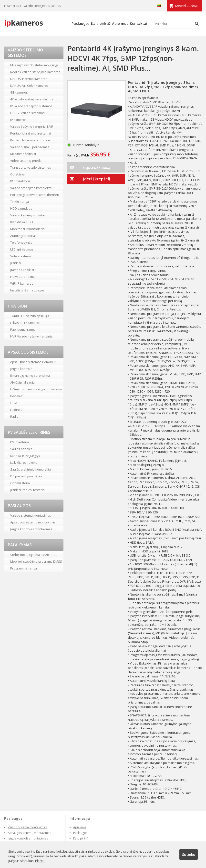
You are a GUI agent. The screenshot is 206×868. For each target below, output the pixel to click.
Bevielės (16, 396)
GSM (14, 403)
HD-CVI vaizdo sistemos (27, 113)
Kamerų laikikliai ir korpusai (30, 140)
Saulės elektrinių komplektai (31, 469)
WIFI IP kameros (22, 283)
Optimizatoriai (20, 483)
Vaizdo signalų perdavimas (30, 147)
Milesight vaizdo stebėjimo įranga (34, 65)
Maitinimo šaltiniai (23, 154)
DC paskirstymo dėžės (26, 476)
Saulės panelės (21, 449)
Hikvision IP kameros (25, 323)
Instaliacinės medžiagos (27, 290)
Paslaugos (81, 23)
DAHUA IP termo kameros (29, 79)
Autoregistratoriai (23, 236)
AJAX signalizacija (22, 382)
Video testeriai (21, 256)
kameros (24, 23)
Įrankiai (16, 263)
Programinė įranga (24, 568)
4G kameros (19, 92)
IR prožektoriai (21, 181)
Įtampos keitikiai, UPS (26, 270)
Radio (14, 416)
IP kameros (18, 120)
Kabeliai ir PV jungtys (25, 456)
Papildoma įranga (23, 329)
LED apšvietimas (22, 249)
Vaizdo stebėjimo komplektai (31, 188)
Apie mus (120, 23)
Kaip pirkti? (101, 23)
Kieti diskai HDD (22, 222)
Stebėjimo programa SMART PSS (34, 555)
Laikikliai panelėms (24, 463)
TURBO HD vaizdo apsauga (30, 316)
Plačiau (40, 861)
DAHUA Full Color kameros (29, 86)
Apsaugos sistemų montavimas (33, 522)
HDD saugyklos (21, 208)
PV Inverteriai (20, 442)
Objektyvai (18, 174)
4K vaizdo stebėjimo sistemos (32, 99)
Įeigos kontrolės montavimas (31, 529)
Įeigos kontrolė (21, 369)
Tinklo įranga (20, 202)
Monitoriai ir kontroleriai (28, 229)
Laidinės (16, 410)
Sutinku (189, 854)
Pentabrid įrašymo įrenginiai (31, 133)
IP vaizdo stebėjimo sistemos (31, 106)
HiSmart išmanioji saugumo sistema (36, 389)
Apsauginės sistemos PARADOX (33, 362)
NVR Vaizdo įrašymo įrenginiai (32, 336)
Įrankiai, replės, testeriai (28, 490)
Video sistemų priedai (26, 161)
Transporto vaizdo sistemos (31, 167)
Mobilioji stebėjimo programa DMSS (36, 561)
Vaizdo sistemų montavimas (31, 515)
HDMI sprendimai (23, 277)
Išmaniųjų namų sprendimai (30, 376)
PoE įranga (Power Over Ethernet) (35, 195)
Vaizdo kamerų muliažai (27, 215)
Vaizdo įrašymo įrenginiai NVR (32, 126)
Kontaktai (139, 23)
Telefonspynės (21, 242)
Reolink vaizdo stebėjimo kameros (35, 72)
